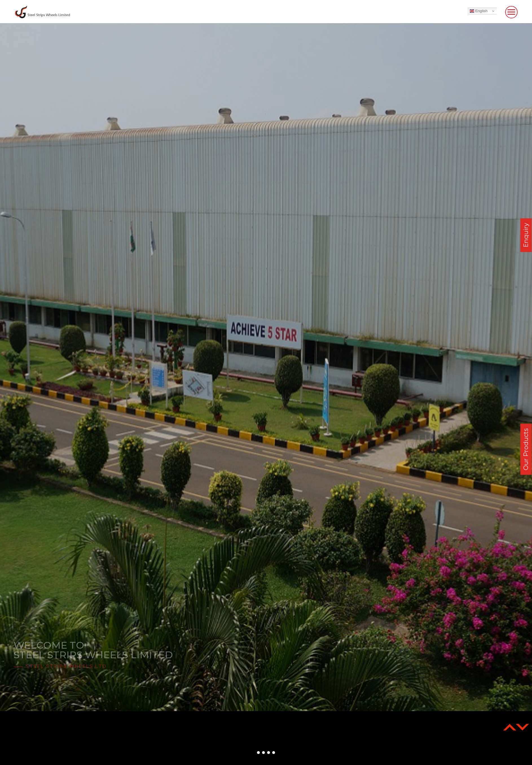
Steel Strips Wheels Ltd (66, 666)
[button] (258, 753)
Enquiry (526, 235)
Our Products (526, 449)
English (479, 11)
